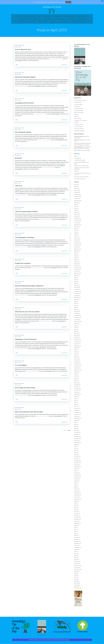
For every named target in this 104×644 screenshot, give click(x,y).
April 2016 (76, 430)
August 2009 (76, 573)
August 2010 (76, 551)
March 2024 (76, 238)
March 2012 (76, 512)
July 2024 (75, 230)
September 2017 (77, 395)
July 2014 (75, 472)
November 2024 (77, 222)
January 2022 (76, 290)
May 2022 (76, 282)
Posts (39, 15)
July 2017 (75, 399)
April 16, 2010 (19, 408)
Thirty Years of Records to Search (81, 178)
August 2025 (76, 204)
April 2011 (76, 534)
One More (76, 125)
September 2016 (77, 420)
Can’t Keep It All (77, 161)
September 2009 (77, 571)
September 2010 (77, 549)
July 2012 (75, 504)
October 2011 (76, 522)
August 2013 (76, 482)
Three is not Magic (77, 107)
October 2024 (76, 224)
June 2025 (76, 208)
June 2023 (76, 256)
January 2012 (76, 516)
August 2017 (76, 397)
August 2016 (76, 422)
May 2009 (76, 579)
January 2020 (76, 339)
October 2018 (76, 369)
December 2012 (77, 494)
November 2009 (77, 567)
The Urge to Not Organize (79, 180)
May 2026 (76, 186)
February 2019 (77, 361)
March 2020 (76, 335)
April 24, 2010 (19, 219)
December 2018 (77, 365)
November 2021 (77, 294)
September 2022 (77, 274)
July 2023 (75, 254)
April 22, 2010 (19, 274)
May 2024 (76, 234)
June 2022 (76, 280)
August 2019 (76, 349)
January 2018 (76, 387)
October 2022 (76, 272)
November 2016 (77, 415)
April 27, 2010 (19, 136)
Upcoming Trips (82, 17)
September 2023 (77, 250)
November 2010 (77, 545)
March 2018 (76, 383)
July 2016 (75, 424)
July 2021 (75, 303)
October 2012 (76, 498)
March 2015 (76, 456)
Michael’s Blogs (82, 15)
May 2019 (76, 355)
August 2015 (76, 446)
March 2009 (76, 583)
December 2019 (77, 341)
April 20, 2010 (19, 325)
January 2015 (76, 460)
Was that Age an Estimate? (79, 103)
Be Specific (76, 117)
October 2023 (76, 248)
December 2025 (77, 196)
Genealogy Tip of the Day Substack (59, 20)
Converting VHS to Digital (79, 163)
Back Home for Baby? (78, 115)
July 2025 (75, 206)
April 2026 (76, 188)
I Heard (75, 159)
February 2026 (77, 192)
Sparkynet (72, 640)
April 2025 (76, 212)
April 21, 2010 (19, 298)
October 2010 (76, 547)
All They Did (76, 119)
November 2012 (77, 496)
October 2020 (76, 321)
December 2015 (77, 438)
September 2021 (77, 298)
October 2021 (76, 296)
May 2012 (76, 508)
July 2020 (75, 327)
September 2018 (77, 371)
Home (20, 15)
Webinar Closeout (43, 20)
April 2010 (76, 559)
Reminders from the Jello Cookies (81, 167)
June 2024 (76, 232)
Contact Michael (48, 17)
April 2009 (76, 581)
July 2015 (75, 448)
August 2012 (76, 502)
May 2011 (76, 532)
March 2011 (76, 536)
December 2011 (77, 518)
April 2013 (76, 488)
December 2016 (77, 413)
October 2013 (76, 480)
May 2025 (76, 210)
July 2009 (75, 575)
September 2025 (77, 202)
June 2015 (76, 450)
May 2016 (76, 428)
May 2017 (76, 403)
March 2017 (76, 407)
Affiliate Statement (60, 17)
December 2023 (77, 244)
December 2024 (77, 220)
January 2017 (76, 411)
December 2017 (77, 389)
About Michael (47, 15)
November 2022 (77, 270)
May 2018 (76, 379)
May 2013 (76, 486)
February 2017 (77, 409)
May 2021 (76, 307)
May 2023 (76, 258)
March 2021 (76, 311)
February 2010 (77, 563)
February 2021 (77, 313)
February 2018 (77, 385)
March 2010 (76, 561)
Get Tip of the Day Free (30, 15)
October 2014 (76, 466)
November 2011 (77, 520)
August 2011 (76, 526)
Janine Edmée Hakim (78, 146)
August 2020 (76, 325)
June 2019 (76, 353)
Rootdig (77, 156)
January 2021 (76, 315)
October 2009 (76, 569)
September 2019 (77, 347)
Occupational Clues (78, 111)
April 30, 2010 (19, 49)
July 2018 (75, 375)
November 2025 (77, 198)
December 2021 (77, 292)
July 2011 (75, 528)
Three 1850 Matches (78, 129)
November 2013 (77, 478)
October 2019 (76, 345)
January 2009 (76, 587)
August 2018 (76, 373)
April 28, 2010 (19, 105)
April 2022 (76, 284)
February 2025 (77, 216)
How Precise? (76, 109)
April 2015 (76, 454)
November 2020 (77, 319)
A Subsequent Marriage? (79, 133)
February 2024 (77, 240)
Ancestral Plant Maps (78, 113)
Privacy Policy (37, 17)
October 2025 (76, 200)
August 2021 (76, 301)
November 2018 (77, 367)
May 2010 (76, 557)
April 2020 (76, 333)
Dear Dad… (76, 172)
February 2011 (77, 539)
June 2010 (76, 555)
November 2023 (77, 246)
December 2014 (77, 462)
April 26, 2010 (19, 163)
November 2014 (77, 464)
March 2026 (76, 190)
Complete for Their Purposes (80, 123)
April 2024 (76, 236)
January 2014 (76, 474)
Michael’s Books (58, 15)
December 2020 (77, 317)
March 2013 (76, 490)
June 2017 (76, 401)
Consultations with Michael (78, 20)
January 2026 (76, 194)
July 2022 (75, 278)
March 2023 (76, 262)
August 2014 (76, 470)
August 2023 (76, 252)
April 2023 (76, 260)
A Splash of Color (77, 105)
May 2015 (76, 452)
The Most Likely (77, 121)
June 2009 (76, 577)
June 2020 (76, 329)
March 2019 (76, 359)
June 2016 (76, 426)
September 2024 (77, 226)
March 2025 (76, 214)
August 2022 (76, 276)
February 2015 (77, 458)
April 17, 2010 (19, 382)
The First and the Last (78, 127)
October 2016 (76, 417)
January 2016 (76, 436)
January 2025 (76, 218)
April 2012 (76, 510)
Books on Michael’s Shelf (25, 17)
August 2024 (76, 228)
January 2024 (76, 242)
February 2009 (77, 585)
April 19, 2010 (19, 354)
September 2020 (77, 323)
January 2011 (76, 541)
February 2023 (77, 264)
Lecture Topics (72, 17)
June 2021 (76, 305)
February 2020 (77, 337)
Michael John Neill (21, 47)
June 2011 (76, 530)
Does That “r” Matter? (78, 131)
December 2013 (77, 476)
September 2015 (77, 444)
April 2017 (76, 405)
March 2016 (76, 432)
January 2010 (76, 565)
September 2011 (77, 524)
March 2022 (76, 286)
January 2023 (76, 266)
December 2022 (77, 268)
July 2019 (75, 351)
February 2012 (77, 514)
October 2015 (76, 442)
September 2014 (77, 468)
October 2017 (76, 393)
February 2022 (77, 288)
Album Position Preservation (84, 153)
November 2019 (77, 343)
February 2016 (77, 434)
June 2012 (76, 506)
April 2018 (76, 381)
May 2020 (76, 331)
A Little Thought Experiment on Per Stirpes (83, 165)
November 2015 (77, 440)
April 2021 (76, 309)
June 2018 (76, 377)
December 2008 (77, 589)
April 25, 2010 (19, 192)
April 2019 (76, 357)
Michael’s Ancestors (70, 15)
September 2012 (77, 500)
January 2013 (76, 492)
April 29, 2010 (19, 78)
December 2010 (77, 543)
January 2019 (76, 363)
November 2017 (77, 391)
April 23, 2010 (19, 247)
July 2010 (75, 553)
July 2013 (75, 484)
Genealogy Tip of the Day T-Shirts (27, 20)
